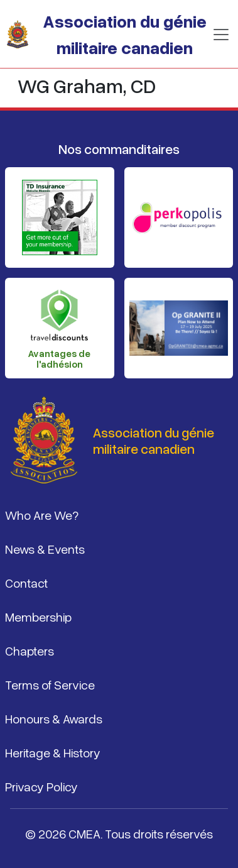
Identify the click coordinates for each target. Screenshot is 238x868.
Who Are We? (42, 515)
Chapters (30, 651)
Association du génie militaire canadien (125, 34)
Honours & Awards (54, 718)
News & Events (45, 549)
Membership (38, 617)
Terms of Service (50, 684)
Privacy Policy (41, 786)
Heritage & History (53, 752)
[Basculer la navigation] (221, 35)
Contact (26, 583)
